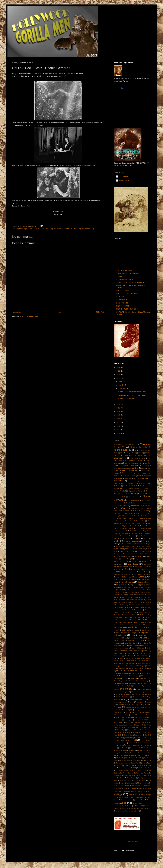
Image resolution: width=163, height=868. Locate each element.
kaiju (133, 635)
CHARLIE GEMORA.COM (125, 270)
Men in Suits (118, 661)
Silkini (137, 723)
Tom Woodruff (125, 781)
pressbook (124, 702)
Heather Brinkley (145, 615)
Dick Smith (141, 551)
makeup (129, 653)
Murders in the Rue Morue (63, 229)
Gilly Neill (129, 590)
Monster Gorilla (124, 673)
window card (135, 809)
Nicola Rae (143, 684)
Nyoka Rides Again (140, 686)
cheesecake (121, 506)
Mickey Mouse (119, 663)
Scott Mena (118, 720)
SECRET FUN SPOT (123, 303)
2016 (119, 412)
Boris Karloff (147, 483)
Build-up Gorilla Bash (130, 486)
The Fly (133, 755)
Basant (143, 468)
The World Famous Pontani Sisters (134, 776)
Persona (149, 694)
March (121, 385)
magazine (143, 651)
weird (123, 803)
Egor (115, 562)
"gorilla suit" (121, 450)
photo (123, 700)
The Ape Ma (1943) (143, 751)
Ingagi (51, 229)
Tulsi (126, 788)
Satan (147, 718)
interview (144, 623)
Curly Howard (136, 544)
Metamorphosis (131, 661)
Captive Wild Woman (136, 491)
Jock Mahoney (135, 630)
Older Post (100, 312)
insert (136, 623)
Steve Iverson (118, 740)
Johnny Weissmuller (122, 633)
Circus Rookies (129, 536)
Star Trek (148, 735)
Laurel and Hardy (119, 646)
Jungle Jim (145, 633)
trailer (116, 786)
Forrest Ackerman (130, 572)
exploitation (133, 564)
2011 (119, 430)
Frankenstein (127, 574)
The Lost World (135, 763)
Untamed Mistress (145, 788)
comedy (136, 539)
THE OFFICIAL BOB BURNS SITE (127, 309)
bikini (145, 473)
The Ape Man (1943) (131, 753)
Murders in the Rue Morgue (130, 676)
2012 (119, 426)
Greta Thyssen (134, 597)
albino (131, 461)
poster (116, 702)
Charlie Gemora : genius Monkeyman (138, 503)
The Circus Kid (124, 755)
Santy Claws (139, 718)
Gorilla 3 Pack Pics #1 (126, 399)
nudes (122, 686)
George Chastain (145, 582)
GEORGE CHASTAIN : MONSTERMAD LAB (131, 283)
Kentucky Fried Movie (120, 638)
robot (117, 718)
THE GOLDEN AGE (123, 306)
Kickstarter (133, 638)
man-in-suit (118, 656)
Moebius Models (125, 668)
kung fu (119, 643)
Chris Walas (121, 508)
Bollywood (130, 483)
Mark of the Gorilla (142, 656)
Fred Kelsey (148, 574)
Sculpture (138, 720)
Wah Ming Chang (127, 797)
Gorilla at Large (144, 592)
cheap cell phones (132, 841)
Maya (122, 658)
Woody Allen (119, 811)
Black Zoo (128, 478)
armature (134, 466)
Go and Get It (145, 590)
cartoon (133, 494)
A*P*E (147, 453)
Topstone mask (131, 783)
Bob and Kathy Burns (141, 478)
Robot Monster (127, 718)
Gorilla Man (123, 176)
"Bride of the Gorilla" (139, 447)
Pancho (149, 692)
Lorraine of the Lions (121, 648)
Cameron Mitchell (120, 491)
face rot (146, 564)
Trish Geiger (117, 788)
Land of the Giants (131, 643)
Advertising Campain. (138, 458)
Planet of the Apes (136, 700)
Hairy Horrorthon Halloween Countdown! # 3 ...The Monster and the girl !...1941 (132, 602)
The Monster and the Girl (127, 768)
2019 (119, 378)
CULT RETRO (121, 276)
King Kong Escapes (119, 641)
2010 (119, 433)
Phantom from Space (123, 697)
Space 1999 (117, 735)
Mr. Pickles (146, 673)
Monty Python (136, 673)
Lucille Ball (123, 651)
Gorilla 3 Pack (44, 229)
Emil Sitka (124, 562)
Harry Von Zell (118, 615)
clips (125, 539)
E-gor (131, 559)
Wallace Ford (140, 797)
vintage (118, 795)
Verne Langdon (144, 791)
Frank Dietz (117, 574)
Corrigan (136, 541)
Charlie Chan (145, 500)
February (122, 389)
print (132, 702)
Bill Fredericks (125, 476)
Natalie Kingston (78, 229)
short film (128, 723)
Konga (149, 641)
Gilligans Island (119, 590)
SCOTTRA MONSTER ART (125, 300)
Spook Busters (128, 735)
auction (118, 468)
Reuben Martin (144, 713)
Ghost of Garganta (132, 587)
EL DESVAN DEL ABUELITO (125, 280)
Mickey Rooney (131, 663)
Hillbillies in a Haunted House (126, 617)
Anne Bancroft (129, 463)
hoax (141, 617)
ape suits (126, 466)
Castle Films (144, 494)
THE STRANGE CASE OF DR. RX (126, 771)
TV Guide (133, 788)
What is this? (122, 114)
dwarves (124, 559)
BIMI (140, 476)
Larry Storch (144, 643)
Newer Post (17, 312)
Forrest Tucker (144, 572)
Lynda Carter (133, 651)
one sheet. (126, 689)
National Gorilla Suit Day (138, 681)
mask (115, 658)
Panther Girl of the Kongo (123, 694)
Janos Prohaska (131, 627)
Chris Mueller (147, 506)
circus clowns (145, 534)
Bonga (138, 483)
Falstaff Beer (127, 567)
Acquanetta (128, 456)
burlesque (118, 489)
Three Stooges (131, 778)
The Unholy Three (126, 773)
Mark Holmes (129, 656)
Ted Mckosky (124, 748)
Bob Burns (118, 481)
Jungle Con (135, 633)
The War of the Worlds (141, 773)
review (116, 715)
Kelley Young (144, 635)
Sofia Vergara (137, 733)
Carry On (124, 494)
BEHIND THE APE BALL (130, 471)
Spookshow (139, 735)
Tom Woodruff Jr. (140, 781)
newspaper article (120, 684)
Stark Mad (119, 738)
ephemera (118, 564)
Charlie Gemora (34, 229)
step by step (129, 738)
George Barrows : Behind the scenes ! (133, 395)
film (127, 569)
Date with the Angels (122, 546)
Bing (145, 476)
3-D (135, 453)
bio (150, 476)
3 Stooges (129, 453)
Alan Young (123, 461)
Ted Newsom (134, 748)
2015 (119, 415)
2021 (119, 371)
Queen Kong (134, 705)
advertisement (120, 458)
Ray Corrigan (127, 710)
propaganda (141, 702)
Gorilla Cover (128, 595)
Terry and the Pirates (120, 751)
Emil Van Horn (139, 561)
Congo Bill (127, 541)
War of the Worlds (127, 800)
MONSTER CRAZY (122, 291)
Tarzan (121, 745)
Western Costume (138, 803)
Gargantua (127, 580)
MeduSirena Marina (143, 658)
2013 (119, 423)
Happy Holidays (144, 612)
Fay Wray (138, 567)
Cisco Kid (140, 536)
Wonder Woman (146, 809)
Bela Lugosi (24, 229)
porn (147, 700)
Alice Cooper (139, 461)
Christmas (134, 534)
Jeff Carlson (125, 630)
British (118, 486)
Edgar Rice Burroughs (142, 559)
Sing (143, 723)
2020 (119, 375)
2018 (119, 404)
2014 (119, 419)
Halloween (138, 610)
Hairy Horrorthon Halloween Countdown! (128, 600)
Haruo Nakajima (131, 615)
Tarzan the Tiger (90, 229)
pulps (149, 702)
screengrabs (128, 720)
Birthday (119, 478)
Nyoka (129, 686)
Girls (137, 590)
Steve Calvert (141, 738)
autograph (127, 468)
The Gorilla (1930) (122, 758)
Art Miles (148, 466)
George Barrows (126, 582)
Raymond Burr (118, 713)
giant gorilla (145, 587)
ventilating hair (132, 791)
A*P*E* (116, 456)
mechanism (130, 658)
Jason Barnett (146, 628)
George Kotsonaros (122, 585)
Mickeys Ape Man (143, 663)
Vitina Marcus (134, 795)
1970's (116, 453)
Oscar (134, 692)
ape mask (139, 463)
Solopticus (146, 733)
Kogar (142, 641)
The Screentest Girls (145, 768)
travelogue (146, 786)
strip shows (145, 740)
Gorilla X (124, 597)
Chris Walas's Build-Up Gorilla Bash (137, 511)
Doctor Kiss (144, 554)
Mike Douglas (141, 666)
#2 (19, 229)
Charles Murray (134, 500)
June (121, 382)
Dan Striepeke (147, 544)
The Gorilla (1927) (144, 755)
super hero (132, 743)
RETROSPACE (121, 297)
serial (146, 720)
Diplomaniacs (130, 554)
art (140, 466)
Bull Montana (144, 486)
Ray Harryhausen (142, 710)
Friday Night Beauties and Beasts (127, 577)
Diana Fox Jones (127, 551)
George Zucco (145, 585)
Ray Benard (130, 707)
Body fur (123, 483)
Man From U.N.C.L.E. (142, 653)
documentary (118, 556)
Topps (122, 783)
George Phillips (134, 585)
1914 (140, 450)
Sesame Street (118, 723)
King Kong (143, 638)
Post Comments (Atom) (31, 317)
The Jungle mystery (122, 763)
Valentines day (120, 791)
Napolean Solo (144, 678)
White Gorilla (127, 806)
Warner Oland (140, 800)
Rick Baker (125, 715)
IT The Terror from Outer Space (130, 625)
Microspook (117, 666)
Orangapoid (126, 692)
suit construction (119, 743)
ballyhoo (135, 468)
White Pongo (140, 806)
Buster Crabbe (134, 489)
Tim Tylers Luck (144, 778)
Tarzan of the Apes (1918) (134, 745)
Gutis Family (145, 597)
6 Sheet (140, 453)
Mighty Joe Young (129, 666)
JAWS (118, 630)
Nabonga (134, 678)
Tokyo (115, 781)
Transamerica (124, 786)
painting (141, 692)
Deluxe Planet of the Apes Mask (135, 549)
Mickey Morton (144, 661)
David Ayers (145, 546)
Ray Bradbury (141, 707)
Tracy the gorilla (143, 783)
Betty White (137, 473)
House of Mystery (130, 620)
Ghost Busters (119, 587)
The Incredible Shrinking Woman (129, 761)
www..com (122, 88)
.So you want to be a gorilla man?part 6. (126, 444)
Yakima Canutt (130, 811)
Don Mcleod (139, 556)
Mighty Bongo (124, 180)
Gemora (136, 580)
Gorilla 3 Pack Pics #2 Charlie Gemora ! (133, 392)
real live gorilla (131, 712)
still (135, 740)
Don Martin (128, 556)
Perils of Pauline (138, 694)
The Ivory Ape (147, 761)
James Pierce (118, 628)
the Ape (132, 751)
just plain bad (120, 635)
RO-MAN (134, 715)
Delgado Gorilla (118, 549)
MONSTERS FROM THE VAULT (127, 294)
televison (145, 748)
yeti (138, 811)
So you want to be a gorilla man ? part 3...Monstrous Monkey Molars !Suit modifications (132, 725)
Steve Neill (128, 740)
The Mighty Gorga (128, 765)
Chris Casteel (135, 506)
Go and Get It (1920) (120, 592)
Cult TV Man (125, 544)
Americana (118, 463)
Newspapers (133, 684)
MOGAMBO (138, 668)
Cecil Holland (134, 497)
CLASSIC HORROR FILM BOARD (127, 273)
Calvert (145, 489)
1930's (147, 450)
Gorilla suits (140, 595)
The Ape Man (118, 753)
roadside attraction (145, 715)
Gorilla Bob (117, 595)
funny (142, 577)
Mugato (116, 676)
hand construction (131, 612)
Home (59, 312)
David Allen (135, 546)
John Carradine (146, 630)
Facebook (117, 567)
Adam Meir (143, 456)
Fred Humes (138, 574)
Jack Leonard (145, 625)
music (126, 678)
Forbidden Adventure (141, 569)
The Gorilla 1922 (136, 758)
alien (147, 461)
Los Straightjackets (138, 648)
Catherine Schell (119, 497)
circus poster (118, 536)
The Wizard (117, 776)
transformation (136, 786)
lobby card (144, 646)
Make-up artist (119, 653)
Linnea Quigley (133, 646)
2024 (119, 367)
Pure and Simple (122, 705)
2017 (119, 408)
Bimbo (134, 476)
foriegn (117, 572)
